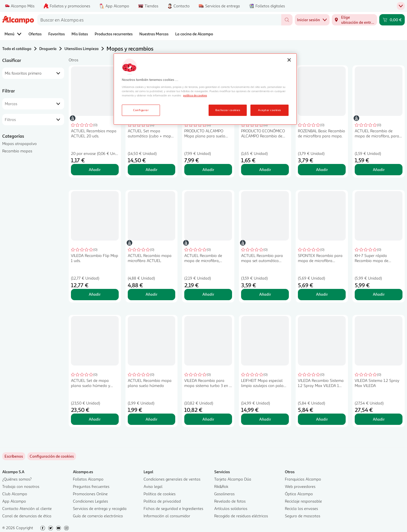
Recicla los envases (301, 508)
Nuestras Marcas (154, 34)
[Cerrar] (289, 60)
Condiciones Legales (90, 501)
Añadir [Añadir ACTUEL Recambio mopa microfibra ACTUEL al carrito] (151, 294)
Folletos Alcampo (88, 479)
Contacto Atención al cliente (27, 508)
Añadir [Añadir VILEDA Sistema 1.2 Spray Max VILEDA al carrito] (379, 419)
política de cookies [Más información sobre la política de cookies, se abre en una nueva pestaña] (195, 95)
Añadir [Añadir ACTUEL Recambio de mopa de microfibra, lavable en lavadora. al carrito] (208, 294)
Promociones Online (90, 494)
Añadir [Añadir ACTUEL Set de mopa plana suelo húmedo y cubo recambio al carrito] (95, 419)
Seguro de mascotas (303, 516)
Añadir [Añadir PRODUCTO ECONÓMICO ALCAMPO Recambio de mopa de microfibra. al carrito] (265, 169)
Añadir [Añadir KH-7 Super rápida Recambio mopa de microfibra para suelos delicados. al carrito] (379, 294)
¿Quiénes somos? (17, 479)
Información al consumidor (167, 516)
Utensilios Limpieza (82, 48)
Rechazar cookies (228, 110)
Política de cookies (160, 494)
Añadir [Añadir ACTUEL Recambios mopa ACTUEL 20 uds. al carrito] (95, 169)
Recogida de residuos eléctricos (241, 516)
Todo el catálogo (17, 48)
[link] (52, 456)
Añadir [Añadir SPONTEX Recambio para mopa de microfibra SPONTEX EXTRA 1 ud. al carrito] (322, 294)
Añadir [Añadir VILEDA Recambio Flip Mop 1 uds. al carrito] (95, 294)
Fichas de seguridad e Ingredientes (173, 508)
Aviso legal (153, 486)
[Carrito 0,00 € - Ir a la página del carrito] (392, 20)
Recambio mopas (17, 151)
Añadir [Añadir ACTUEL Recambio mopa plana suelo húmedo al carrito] (151, 419)
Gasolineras (224, 494)
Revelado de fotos (230, 501)
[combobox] (159, 20)
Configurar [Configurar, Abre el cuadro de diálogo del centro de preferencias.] (141, 110)
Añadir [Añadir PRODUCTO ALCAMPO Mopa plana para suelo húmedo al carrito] (208, 169)
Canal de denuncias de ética (27, 516)
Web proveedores (300, 486)
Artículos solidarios (231, 508)
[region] (205, 89)
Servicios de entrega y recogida (100, 508)
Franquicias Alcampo (303, 479)
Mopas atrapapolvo (20, 143)
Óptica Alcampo (299, 494)
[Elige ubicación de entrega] (354, 20)
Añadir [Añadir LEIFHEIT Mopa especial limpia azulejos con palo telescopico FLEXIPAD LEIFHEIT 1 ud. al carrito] (265, 419)
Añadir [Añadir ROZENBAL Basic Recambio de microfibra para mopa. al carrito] (322, 169)
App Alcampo (14, 501)
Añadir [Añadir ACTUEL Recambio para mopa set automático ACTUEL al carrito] (265, 294)
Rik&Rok (221, 486)
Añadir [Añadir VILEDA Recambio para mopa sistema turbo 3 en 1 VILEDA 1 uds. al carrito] (208, 419)
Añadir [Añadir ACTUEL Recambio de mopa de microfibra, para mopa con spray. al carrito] (379, 169)
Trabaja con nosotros (21, 486)
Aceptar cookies (269, 110)
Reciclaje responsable (303, 501)
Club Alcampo (15, 494)
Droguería (48, 48)
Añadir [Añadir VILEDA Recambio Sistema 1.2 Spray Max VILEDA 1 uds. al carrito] (322, 419)
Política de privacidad (162, 501)
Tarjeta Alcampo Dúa (233, 479)
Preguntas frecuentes (91, 486)
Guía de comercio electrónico (98, 516)
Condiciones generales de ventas (172, 479)
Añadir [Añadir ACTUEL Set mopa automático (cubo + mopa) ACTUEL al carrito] (151, 169)
